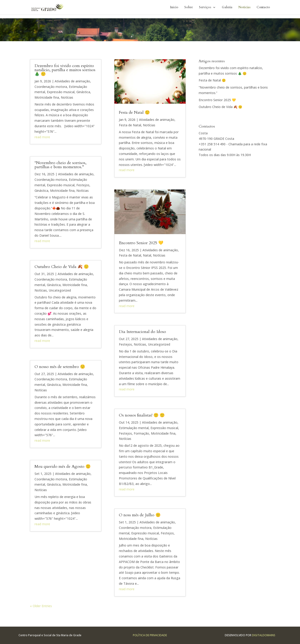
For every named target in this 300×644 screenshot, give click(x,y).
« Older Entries (41, 606)
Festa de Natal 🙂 (134, 112)
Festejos (83, 185)
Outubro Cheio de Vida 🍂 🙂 (62, 267)
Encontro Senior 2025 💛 (141, 243)
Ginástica (83, 92)
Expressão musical (61, 92)
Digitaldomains (264, 635)
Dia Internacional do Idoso (142, 332)
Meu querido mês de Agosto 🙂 (63, 467)
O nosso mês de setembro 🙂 (60, 367)
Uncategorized (60, 290)
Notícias (244, 8)
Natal (147, 255)
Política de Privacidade (150, 635)
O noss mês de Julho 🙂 (140, 515)
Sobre (189, 8)
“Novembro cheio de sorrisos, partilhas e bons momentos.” (60, 165)
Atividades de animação (72, 81)
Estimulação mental (134, 428)
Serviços (205, 8)
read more (42, 137)
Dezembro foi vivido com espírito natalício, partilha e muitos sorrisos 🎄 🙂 (65, 70)
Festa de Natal (130, 125)
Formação (141, 433)
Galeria (227, 8)
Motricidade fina (47, 97)
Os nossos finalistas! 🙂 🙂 (142, 415)
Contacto (263, 8)
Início (174, 8)
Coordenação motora (51, 87)
